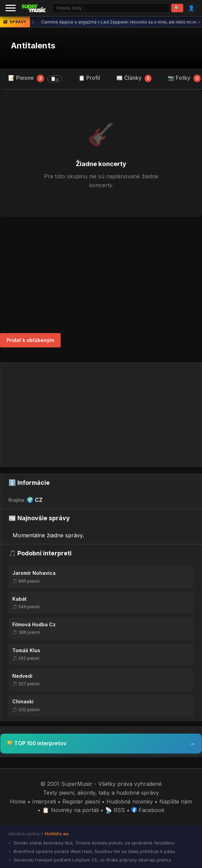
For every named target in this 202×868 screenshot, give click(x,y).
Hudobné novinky (130, 802)
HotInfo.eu (57, 834)
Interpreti (44, 802)
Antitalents (33, 46)
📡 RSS (115, 810)
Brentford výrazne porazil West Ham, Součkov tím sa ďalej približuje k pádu (94, 852)
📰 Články (134, 78)
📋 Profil (89, 78)
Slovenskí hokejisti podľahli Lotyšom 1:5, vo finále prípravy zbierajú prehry (92, 860)
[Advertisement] (101, 275)
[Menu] (11, 8)
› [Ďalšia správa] (199, 22)
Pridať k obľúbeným (30, 340)
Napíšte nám (176, 802)
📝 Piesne (35, 79)
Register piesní (81, 802)
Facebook (148, 810)
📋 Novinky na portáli (70, 810)
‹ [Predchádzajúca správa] (33, 22)
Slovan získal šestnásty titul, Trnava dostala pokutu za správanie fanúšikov (93, 843)
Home (18, 802)
